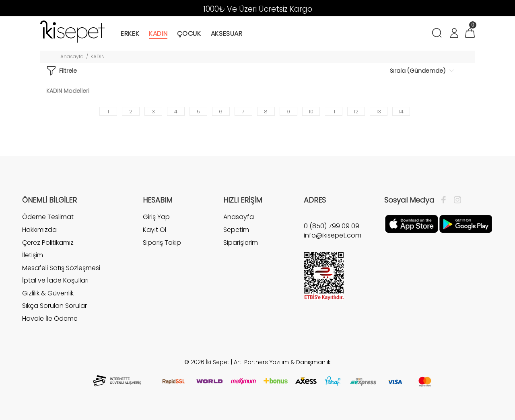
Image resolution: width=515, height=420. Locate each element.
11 (334, 112)
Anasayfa (72, 56)
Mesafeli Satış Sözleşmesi (61, 268)
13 (379, 112)
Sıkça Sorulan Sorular (55, 306)
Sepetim (236, 230)
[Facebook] (446, 200)
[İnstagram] (455, 200)
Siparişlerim (241, 243)
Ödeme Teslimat (48, 217)
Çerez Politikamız (48, 243)
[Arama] (438, 34)
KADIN (98, 56)
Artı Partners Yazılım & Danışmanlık (282, 362)
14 (401, 112)
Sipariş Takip (162, 243)
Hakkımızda (39, 230)
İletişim (33, 255)
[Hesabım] (454, 34)
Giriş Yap (156, 217)
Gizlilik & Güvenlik (48, 293)
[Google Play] (466, 223)
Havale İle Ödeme (50, 319)
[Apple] (411, 223)
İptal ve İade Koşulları (55, 280)
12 (356, 112)
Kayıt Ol (154, 230)
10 (311, 112)
